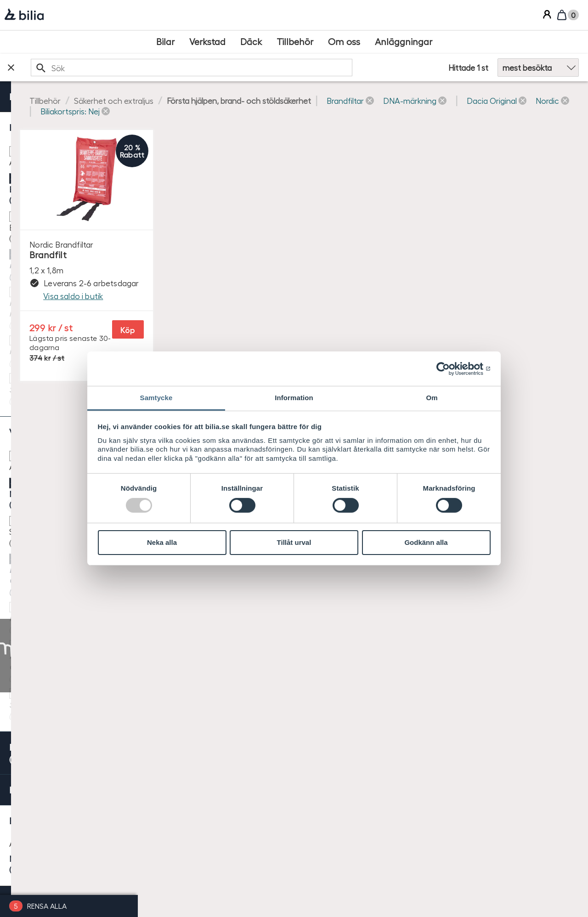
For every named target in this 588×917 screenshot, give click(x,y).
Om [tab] (432, 398)
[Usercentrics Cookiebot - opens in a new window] (450, 368)
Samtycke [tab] (156, 398)
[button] (191, 111)
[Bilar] (165, 42)
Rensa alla (47, 906)
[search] (293, 67)
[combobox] (293, 67)
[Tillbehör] (295, 42)
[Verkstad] (207, 42)
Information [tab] (294, 398)
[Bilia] (24, 15)
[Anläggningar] (404, 42)
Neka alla (162, 542)
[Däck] (251, 42)
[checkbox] (69, 151)
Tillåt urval (294, 542)
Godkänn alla (426, 542)
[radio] (69, 524)
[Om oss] (344, 42)
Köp (260, 334)
